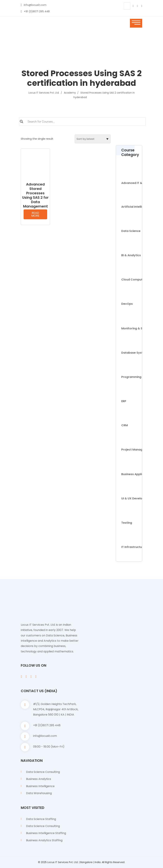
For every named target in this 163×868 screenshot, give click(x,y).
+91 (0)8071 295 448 (37, 11)
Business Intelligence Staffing (46, 833)
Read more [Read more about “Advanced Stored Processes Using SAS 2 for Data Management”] (35, 214)
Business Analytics (39, 779)
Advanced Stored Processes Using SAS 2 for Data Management (35, 195)
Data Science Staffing (41, 819)
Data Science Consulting (43, 772)
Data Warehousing (39, 793)
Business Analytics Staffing (44, 840)
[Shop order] (93, 139)
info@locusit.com (35, 5)
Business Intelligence (40, 786)
